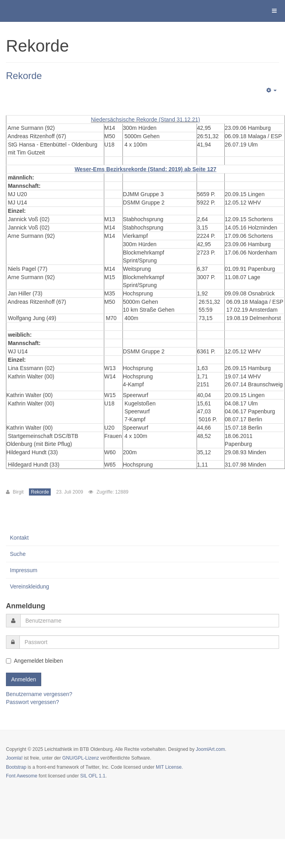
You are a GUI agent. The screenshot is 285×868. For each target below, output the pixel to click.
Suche (18, 554)
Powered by (42, 797)
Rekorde (24, 76)
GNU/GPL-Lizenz (81, 758)
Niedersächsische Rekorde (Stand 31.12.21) (145, 120)
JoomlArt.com (210, 749)
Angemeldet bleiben (34, 661)
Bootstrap (16, 767)
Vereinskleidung (30, 586)
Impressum (24, 570)
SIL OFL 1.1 (93, 776)
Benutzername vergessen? (39, 694)
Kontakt (19, 538)
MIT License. (169, 767)
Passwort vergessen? (33, 702)
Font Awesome (22, 776)
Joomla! (14, 758)
